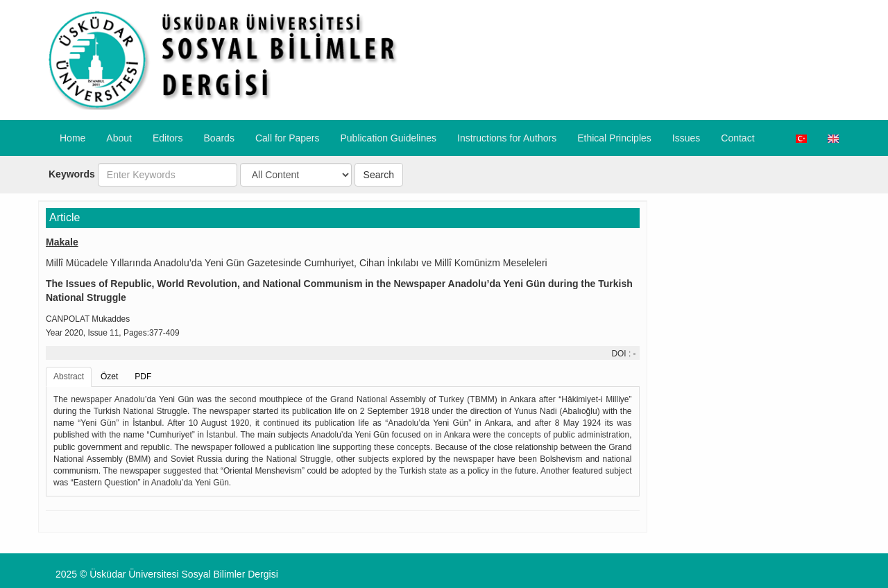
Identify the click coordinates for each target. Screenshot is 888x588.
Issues (686, 138)
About (119, 138)
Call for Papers (288, 138)
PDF (143, 377)
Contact (737, 138)
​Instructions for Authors (507, 138)
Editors (168, 138)
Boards (219, 138)
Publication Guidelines (388, 138)
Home (72, 138)
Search (379, 175)
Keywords (72, 174)
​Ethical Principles (614, 138)
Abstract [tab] (69, 377)
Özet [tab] (109, 377)
